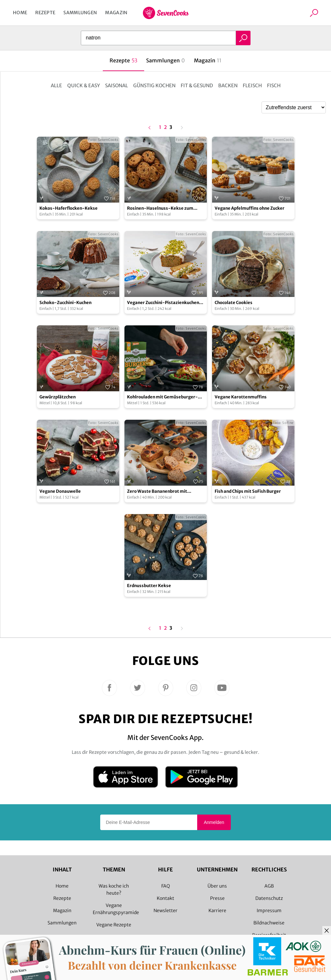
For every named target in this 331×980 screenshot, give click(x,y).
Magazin (116, 13)
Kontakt (165, 898)
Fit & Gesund (197, 85)
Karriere (217, 911)
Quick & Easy (84, 85)
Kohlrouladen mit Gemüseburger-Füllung (162, 397)
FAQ (166, 886)
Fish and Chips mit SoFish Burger (248, 491)
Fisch (274, 85)
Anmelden (214, 822)
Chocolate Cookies (234, 303)
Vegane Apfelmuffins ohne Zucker (250, 208)
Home (20, 13)
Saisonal (117, 85)
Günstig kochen (154, 85)
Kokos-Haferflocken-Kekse (69, 208)
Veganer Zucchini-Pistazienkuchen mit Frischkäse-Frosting (163, 303)
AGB (269, 886)
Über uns (217, 886)
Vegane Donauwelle (60, 491)
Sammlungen (80, 13)
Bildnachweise (269, 923)
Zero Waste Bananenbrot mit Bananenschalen (157, 492)
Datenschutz (269, 898)
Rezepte (45, 13)
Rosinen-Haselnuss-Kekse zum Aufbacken (160, 209)
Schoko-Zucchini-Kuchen (65, 303)
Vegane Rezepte (114, 925)
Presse (217, 898)
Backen (228, 85)
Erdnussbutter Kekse (149, 586)
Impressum (269, 911)
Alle (56, 85)
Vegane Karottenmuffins (241, 397)
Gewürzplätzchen (58, 397)
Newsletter (165, 911)
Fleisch (252, 85)
